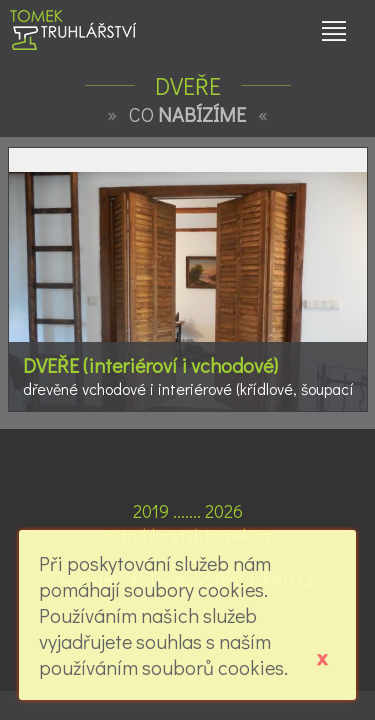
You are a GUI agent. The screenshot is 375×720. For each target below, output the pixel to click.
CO (187, 114)
